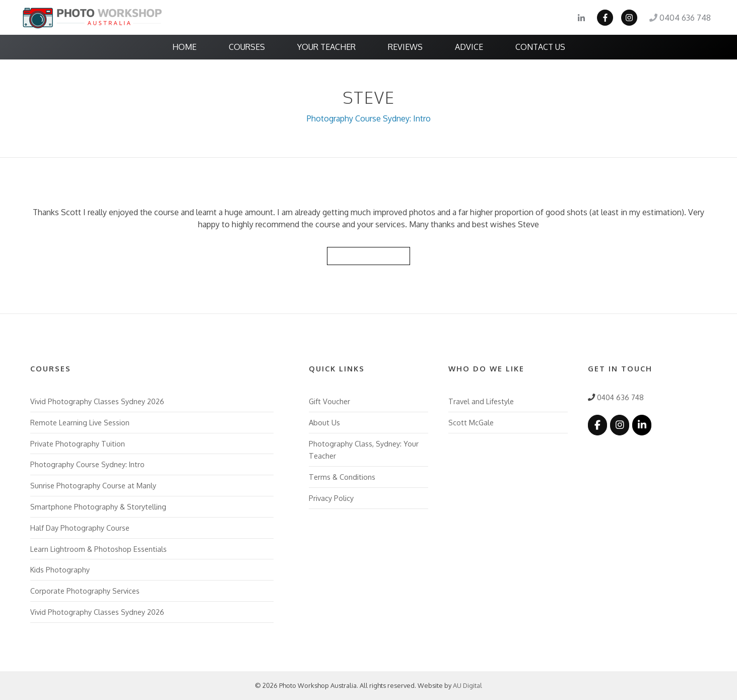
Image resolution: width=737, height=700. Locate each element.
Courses (247, 47)
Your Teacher (326, 47)
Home (184, 47)
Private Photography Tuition (78, 443)
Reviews (405, 47)
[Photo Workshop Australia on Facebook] (597, 425)
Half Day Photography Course (80, 528)
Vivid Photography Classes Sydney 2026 (97, 401)
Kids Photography (60, 569)
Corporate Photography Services (85, 591)
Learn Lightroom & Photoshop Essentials (98, 549)
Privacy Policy (331, 498)
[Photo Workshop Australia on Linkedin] (642, 425)
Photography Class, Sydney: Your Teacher (364, 450)
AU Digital (467, 685)
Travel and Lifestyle (481, 401)
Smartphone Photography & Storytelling (98, 506)
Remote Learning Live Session (80, 422)
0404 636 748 (680, 18)
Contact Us (540, 47)
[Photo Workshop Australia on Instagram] (620, 425)
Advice (469, 47)
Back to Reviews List (369, 256)
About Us (324, 422)
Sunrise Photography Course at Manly (93, 485)
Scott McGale (471, 422)
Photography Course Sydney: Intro (369, 118)
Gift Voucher (329, 401)
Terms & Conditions (342, 477)
